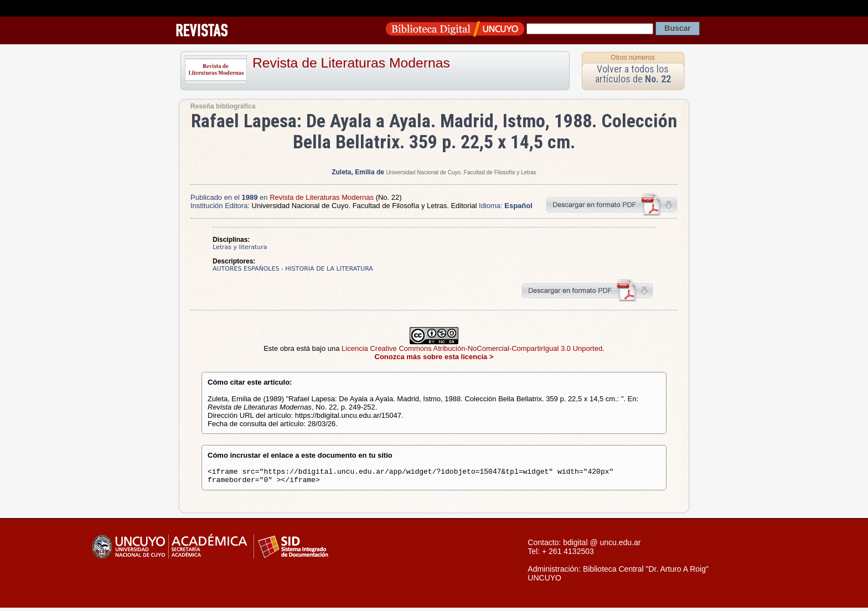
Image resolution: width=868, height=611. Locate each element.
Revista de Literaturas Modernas (351, 63)
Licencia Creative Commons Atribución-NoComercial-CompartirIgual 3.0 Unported (472, 348)
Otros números (632, 58)
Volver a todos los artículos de (633, 74)
